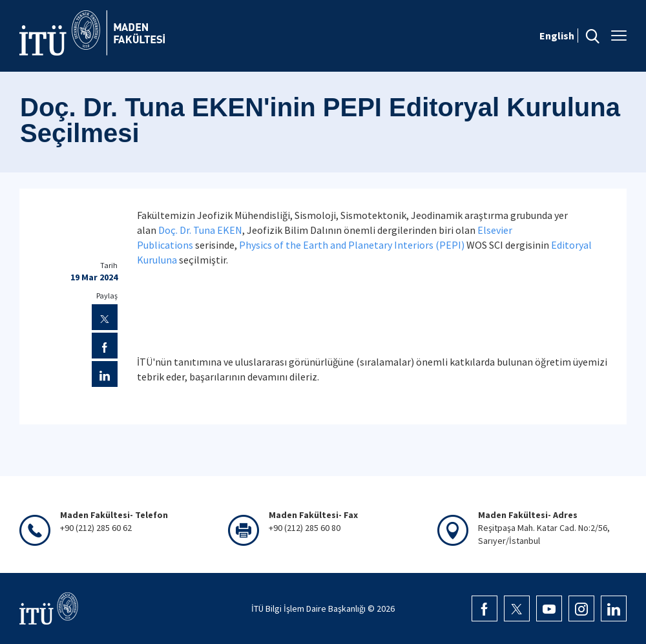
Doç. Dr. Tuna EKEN (200, 230)
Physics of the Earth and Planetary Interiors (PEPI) (353, 245)
